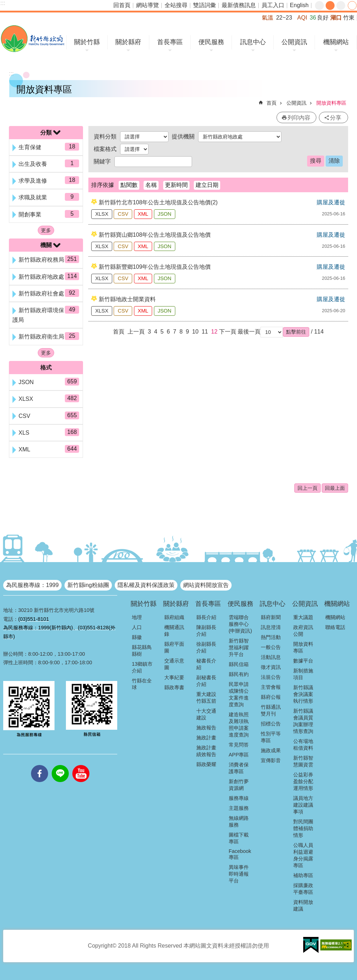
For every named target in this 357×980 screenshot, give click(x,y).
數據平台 (303, 661)
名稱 (151, 185)
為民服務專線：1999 (32, 585)
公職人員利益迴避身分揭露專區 (303, 855)
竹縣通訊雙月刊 (271, 710)
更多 (46, 230)
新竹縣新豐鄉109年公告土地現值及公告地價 (155, 267)
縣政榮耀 (206, 764)
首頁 (271, 103)
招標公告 (271, 724)
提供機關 (183, 137)
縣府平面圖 (174, 647)
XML (143, 214)
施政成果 (271, 750)
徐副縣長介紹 (206, 647)
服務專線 (239, 798)
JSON (165, 214)
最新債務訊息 (239, 5)
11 (205, 332)
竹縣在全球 (142, 684)
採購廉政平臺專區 (303, 889)
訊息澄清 (271, 627)
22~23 (284, 18)
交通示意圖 (174, 664)
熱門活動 (271, 637)
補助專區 (303, 875)
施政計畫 (206, 738)
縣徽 (137, 637)
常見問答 (239, 745)
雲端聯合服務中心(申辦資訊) (240, 624)
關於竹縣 (87, 42)
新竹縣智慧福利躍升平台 (239, 648)
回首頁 (122, 5)
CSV (123, 214)
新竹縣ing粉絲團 (88, 585)
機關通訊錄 (174, 631)
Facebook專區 (240, 854)
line (60, 765)
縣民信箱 (239, 664)
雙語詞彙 (205, 5)
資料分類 (105, 137)
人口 (137, 627)
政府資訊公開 (303, 631)
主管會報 (271, 687)
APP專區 (239, 755)
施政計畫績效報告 (206, 751)
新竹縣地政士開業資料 (127, 299)
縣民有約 (239, 674)
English (299, 5)
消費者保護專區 (239, 768)
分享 (352, 6)
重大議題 (303, 617)
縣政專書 (174, 687)
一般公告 (271, 647)
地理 (137, 617)
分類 (46, 133)
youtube (81, 765)
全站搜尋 (176, 5)
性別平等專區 (271, 737)
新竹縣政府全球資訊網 (33, 39)
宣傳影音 (271, 760)
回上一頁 (307, 488)
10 (195, 332)
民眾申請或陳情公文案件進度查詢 (239, 694)
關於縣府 (128, 42)
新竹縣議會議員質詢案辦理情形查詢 (303, 721)
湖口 (336, 18)
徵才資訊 (271, 667)
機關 (46, 245)
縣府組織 (174, 617)
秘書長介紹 (206, 664)
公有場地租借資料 (303, 745)
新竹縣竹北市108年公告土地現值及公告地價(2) (158, 202)
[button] (296, 332)
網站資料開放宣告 (206, 585)
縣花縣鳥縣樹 (142, 651)
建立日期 (207, 185)
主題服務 (239, 808)
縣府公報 (271, 697)
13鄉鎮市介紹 (142, 667)
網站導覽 (148, 5)
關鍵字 (102, 161)
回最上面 (335, 488)
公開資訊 (294, 42)
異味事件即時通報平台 (239, 874)
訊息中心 (253, 42)
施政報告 (206, 728)
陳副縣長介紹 (206, 631)
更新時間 (176, 185)
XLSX (102, 214)
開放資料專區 (331, 103)
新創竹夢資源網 (239, 785)
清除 (334, 161)
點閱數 (129, 185)
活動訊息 (271, 657)
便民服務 (211, 42)
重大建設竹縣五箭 (206, 698)
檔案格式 (105, 149)
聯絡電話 (335, 627)
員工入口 (273, 5)
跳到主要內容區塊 (4, 4)
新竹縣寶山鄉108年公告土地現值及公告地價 (155, 235)
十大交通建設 (206, 714)
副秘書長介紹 (206, 681)
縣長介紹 (206, 617)
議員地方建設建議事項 (303, 805)
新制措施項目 (303, 674)
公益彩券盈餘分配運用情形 (303, 781)
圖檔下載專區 (239, 838)
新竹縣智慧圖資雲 (303, 761)
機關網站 (336, 42)
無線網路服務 (239, 821)
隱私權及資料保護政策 (146, 585)
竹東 (349, 18)
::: (3, 3)
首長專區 (170, 42)
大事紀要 (174, 677)
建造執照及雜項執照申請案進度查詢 (239, 725)
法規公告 (271, 677)
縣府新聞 (271, 617)
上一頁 (136, 332)
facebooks (40, 765)
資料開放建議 (303, 905)
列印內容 (299, 118)
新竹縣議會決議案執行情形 (303, 694)
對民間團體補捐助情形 (303, 828)
